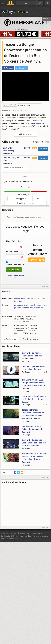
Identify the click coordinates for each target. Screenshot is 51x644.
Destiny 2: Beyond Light (11, 159)
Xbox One (18, 301)
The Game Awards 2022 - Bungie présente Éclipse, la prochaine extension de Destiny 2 (34, 384)
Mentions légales (33, 533)
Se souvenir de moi (15, 264)
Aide (2, 539)
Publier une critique (26, 203)
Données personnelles (22, 536)
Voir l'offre (43, 149)
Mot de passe (12, 251)
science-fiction (40, 308)
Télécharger (23, 12)
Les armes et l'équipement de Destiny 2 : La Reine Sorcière (34, 399)
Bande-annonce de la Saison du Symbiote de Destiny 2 (32, 429)
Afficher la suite (26, 134)
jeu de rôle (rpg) (34, 305)
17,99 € (27, 148)
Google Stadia (20, 298)
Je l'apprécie (20, 198)
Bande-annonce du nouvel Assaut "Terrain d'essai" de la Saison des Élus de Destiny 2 (34, 458)
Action (17, 305)
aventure (24, 305)
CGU (43, 533)
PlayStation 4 (32, 298)
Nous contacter (12, 539)
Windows (42, 298)
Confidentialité (6, 536)
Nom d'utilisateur (14, 241)
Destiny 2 (9, 11)
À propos (22, 533)
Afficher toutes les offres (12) (14, 168)
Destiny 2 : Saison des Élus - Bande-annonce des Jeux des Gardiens (34, 443)
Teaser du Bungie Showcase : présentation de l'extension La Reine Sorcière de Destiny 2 (33, 414)
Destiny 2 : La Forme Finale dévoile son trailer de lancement (33, 356)
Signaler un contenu (40, 536)
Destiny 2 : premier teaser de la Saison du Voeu (34, 368)
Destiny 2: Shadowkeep (9, 149)
